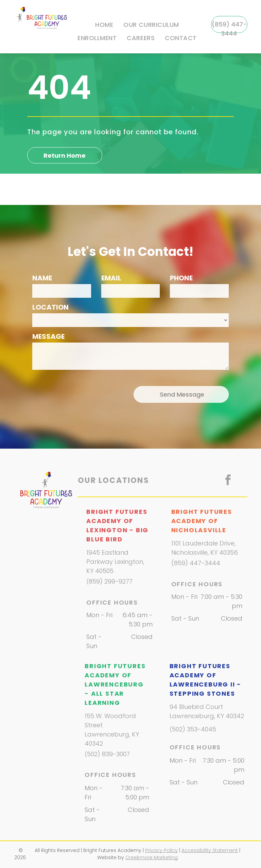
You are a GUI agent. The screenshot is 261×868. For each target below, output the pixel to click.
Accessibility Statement (210, 850)
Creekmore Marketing (152, 857)
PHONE (181, 278)
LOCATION (50, 307)
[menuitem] (104, 25)
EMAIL (111, 278)
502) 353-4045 (194, 729)
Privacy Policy (161, 850)
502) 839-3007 (108, 754)
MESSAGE (48, 336)
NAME (42, 278)
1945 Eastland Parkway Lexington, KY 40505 (115, 562)
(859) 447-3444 (196, 563)
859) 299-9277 (111, 581)
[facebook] (228, 481)
